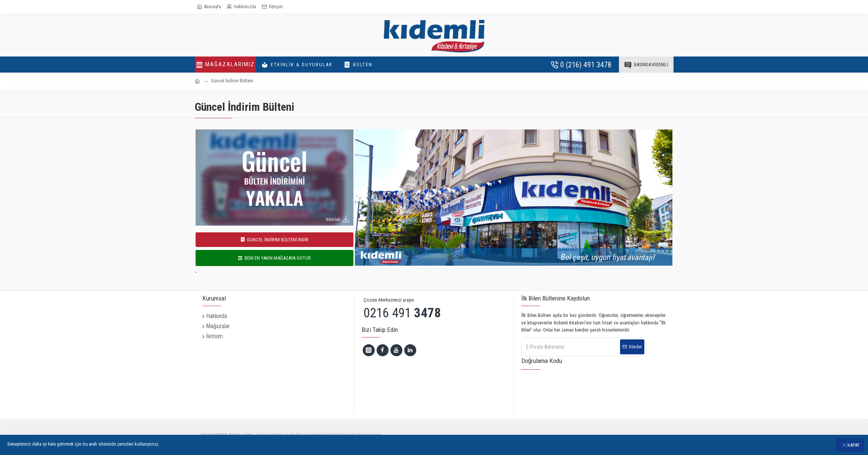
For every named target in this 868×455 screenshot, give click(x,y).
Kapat (854, 445)
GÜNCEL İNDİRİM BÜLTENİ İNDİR (278, 240)
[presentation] (579, 389)
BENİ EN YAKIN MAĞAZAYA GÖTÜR (278, 258)
